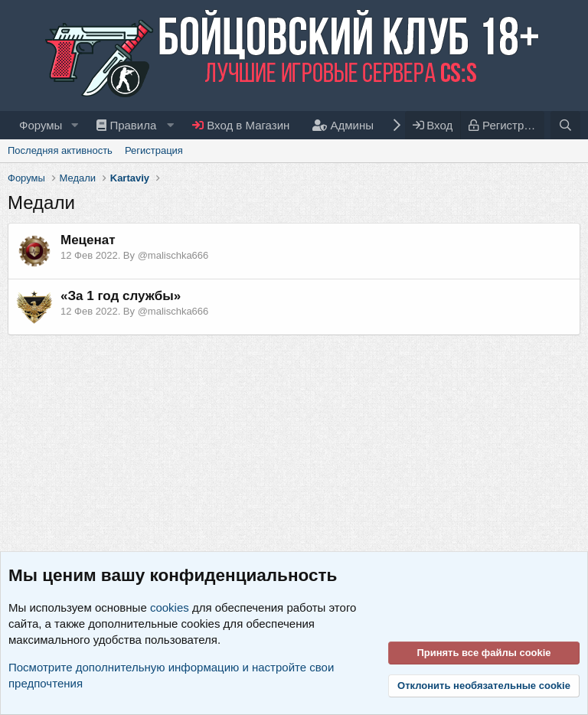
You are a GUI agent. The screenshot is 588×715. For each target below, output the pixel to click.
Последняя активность (60, 150)
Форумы (41, 125)
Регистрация (154, 150)
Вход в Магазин (241, 125)
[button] (74, 125)
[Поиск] (565, 125)
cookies (170, 607)
